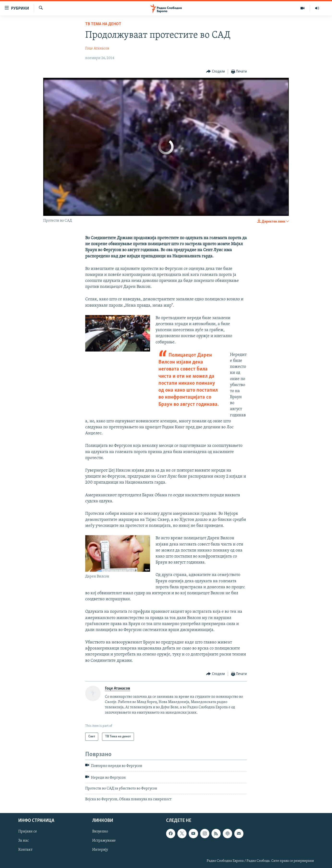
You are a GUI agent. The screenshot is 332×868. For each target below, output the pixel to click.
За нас (24, 841)
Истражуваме (104, 841)
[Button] (216, 72)
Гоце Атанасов (97, 49)
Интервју (100, 850)
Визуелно (100, 832)
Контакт (25, 850)
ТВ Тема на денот (103, 24)
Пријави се (28, 832)
